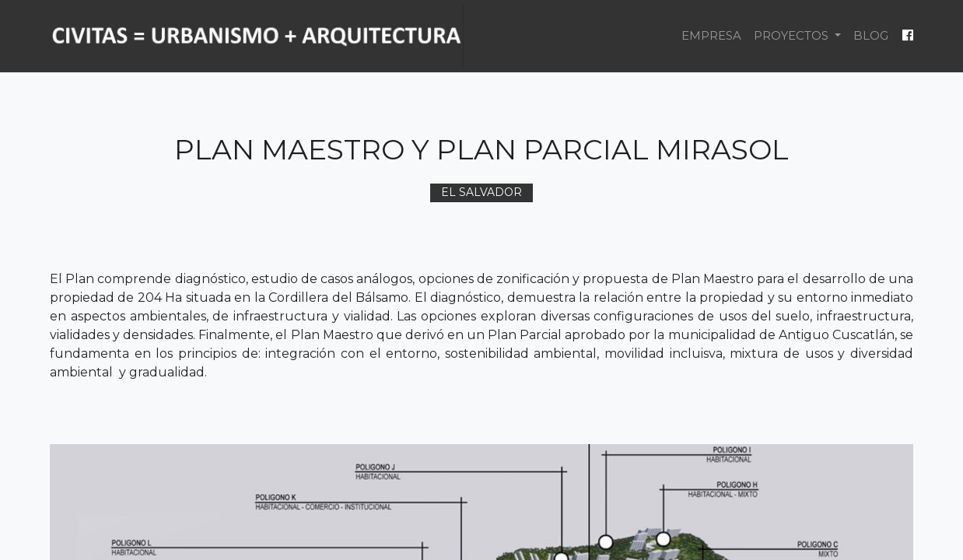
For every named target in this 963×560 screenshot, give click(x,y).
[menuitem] (711, 36)
